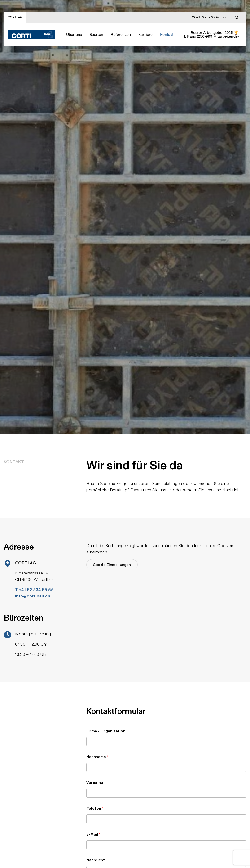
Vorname (166, 789)
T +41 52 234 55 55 (34, 590)
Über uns (74, 35)
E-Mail (166, 841)
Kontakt (167, 35)
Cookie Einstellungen (112, 565)
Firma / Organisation (166, 737)
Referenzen (121, 35)
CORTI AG (15, 17)
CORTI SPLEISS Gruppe (210, 17)
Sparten (96, 35)
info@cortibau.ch (33, 596)
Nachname (166, 763)
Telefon (166, 815)
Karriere (145, 35)
